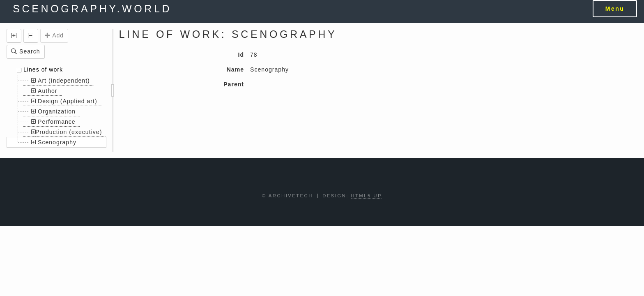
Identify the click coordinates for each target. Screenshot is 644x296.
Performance (57, 122)
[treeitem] (56, 106)
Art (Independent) (64, 81)
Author (48, 91)
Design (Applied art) (68, 101)
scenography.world (92, 9)
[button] (14, 36)
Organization (57, 111)
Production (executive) (69, 132)
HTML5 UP (366, 196)
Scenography (57, 142)
